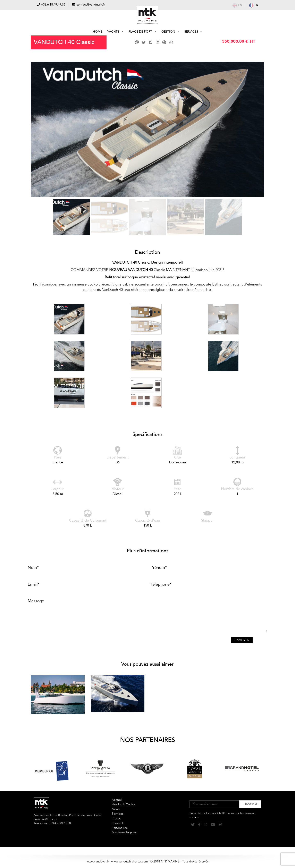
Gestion (170, 32)
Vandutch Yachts (123, 804)
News (116, 809)
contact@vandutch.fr (91, 5)
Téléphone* (161, 584)
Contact (117, 823)
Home (98, 32)
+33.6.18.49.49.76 (53, 5)
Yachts (115, 32)
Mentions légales (124, 832)
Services (193, 32)
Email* (34, 584)
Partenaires (120, 828)
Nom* (33, 567)
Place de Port (142, 32)
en (237, 5)
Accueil (117, 800)
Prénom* (159, 567)
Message (36, 601)
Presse (116, 818)
